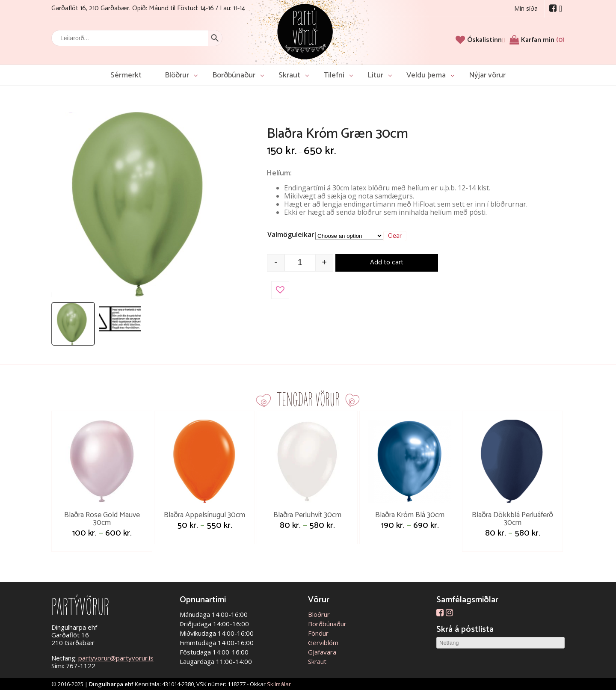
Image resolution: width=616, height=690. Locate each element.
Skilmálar (279, 684)
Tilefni (334, 75)
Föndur (318, 633)
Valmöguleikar (291, 234)
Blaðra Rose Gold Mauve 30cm (102, 519)
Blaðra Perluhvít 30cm (307, 515)
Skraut (289, 75)
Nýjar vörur (487, 75)
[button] (280, 290)
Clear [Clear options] (395, 236)
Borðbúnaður (234, 75)
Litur (375, 75)
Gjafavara (322, 652)
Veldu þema (426, 75)
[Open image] (143, 204)
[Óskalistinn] (486, 40)
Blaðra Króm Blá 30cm (410, 515)
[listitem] (73, 324)
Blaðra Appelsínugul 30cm (204, 515)
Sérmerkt (126, 75)
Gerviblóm (323, 643)
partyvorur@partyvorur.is (116, 658)
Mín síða (526, 8)
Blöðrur (177, 75)
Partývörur (305, 31)
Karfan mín (543, 40)
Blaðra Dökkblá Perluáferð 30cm (512, 519)
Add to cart (387, 262)
